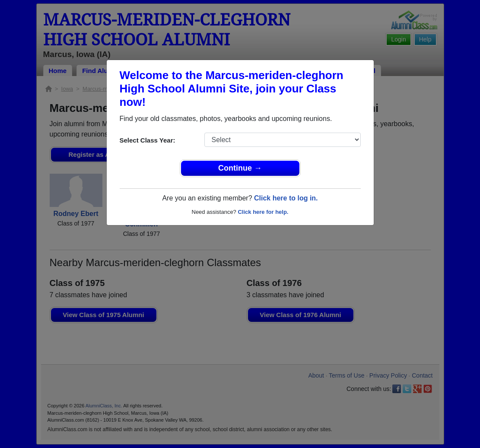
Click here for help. (263, 212)
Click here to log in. (286, 198)
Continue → (240, 168)
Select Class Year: (148, 140)
